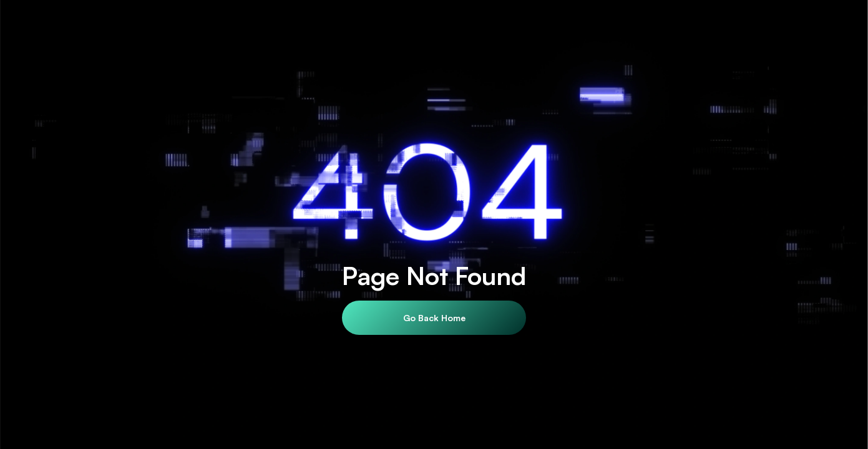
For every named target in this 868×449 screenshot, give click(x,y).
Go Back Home (434, 318)
